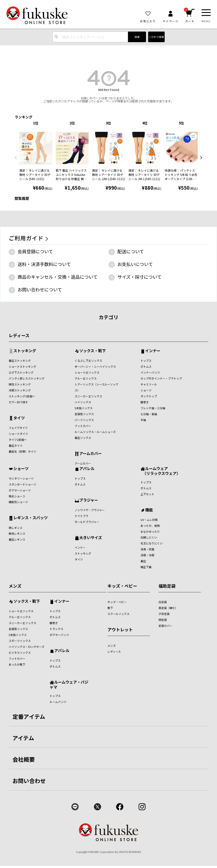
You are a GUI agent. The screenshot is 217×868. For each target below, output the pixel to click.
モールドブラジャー (87, 522)
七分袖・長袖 (149, 414)
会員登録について (35, 251)
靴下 (110, 608)
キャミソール (149, 384)
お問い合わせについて (40, 289)
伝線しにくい (149, 537)
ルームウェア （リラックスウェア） (160, 471)
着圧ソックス (83, 438)
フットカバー (83, 426)
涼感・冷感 (147, 555)
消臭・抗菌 (147, 549)
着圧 (143, 561)
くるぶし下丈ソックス (88, 361)
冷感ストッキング (20, 390)
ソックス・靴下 (93, 351)
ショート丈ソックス (87, 372)
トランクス (56, 629)
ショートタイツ (18, 434)
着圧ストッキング (20, 361)
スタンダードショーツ (22, 484)
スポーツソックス (20, 641)
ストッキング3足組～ (22, 396)
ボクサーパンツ (59, 635)
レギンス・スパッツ (31, 518)
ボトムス (146, 367)
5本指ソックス (84, 408)
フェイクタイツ (18, 428)
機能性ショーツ (18, 502)
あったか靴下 (17, 664)
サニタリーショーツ (21, 478)
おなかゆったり (150, 532)
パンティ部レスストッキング (27, 378)
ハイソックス (83, 402)
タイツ (19, 418)
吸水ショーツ (17, 496)
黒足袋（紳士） (168, 608)
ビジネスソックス (20, 653)
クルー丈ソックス (86, 378)
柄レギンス (16, 528)
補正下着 (146, 567)
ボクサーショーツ (20, 490)
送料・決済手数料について (44, 264)
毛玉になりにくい (152, 543)
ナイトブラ (81, 516)
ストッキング (25, 351)
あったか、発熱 (150, 526)
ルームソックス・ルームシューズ (95, 432)
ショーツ (146, 390)
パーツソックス (84, 420)
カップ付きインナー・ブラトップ (161, 378)
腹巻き (145, 402)
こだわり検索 (156, 37)
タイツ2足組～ (18, 440)
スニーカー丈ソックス (88, 396)
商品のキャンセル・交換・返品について (58, 277)
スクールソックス (118, 614)
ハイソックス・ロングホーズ (26, 647)
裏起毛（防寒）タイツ (22, 451)
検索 (137, 37)
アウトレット (120, 629)
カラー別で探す (18, 402)
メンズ (15, 586)
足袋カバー (165, 626)
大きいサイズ (91, 538)
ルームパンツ (58, 702)
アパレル (87, 469)
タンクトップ (149, 396)
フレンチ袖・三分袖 (153, 408)
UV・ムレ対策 (149, 520)
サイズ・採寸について (139, 277)
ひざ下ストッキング (21, 372)
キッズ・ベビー (122, 586)
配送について (131, 251)
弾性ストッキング (20, 384)
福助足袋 (167, 586)
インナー (153, 351)
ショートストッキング (22, 367)
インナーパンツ (150, 372)
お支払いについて (135, 264)
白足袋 (163, 602)
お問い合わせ (29, 781)
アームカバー (90, 454)
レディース (19, 335)
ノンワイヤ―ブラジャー (90, 510)
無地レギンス (17, 533)
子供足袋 (164, 614)
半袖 (143, 420)
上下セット (147, 494)
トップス (146, 361)
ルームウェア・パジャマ (69, 684)
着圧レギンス (17, 539)
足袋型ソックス (84, 414)
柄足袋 (163, 620)
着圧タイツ (16, 446)
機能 (149, 510)
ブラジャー (89, 500)
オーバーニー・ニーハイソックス (95, 367)
